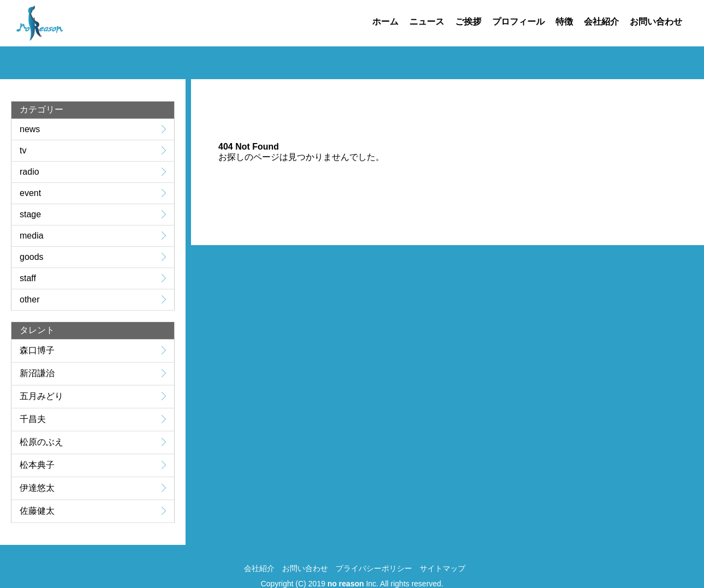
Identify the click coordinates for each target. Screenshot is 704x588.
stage (30, 214)
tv (23, 150)
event (30, 193)
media (32, 236)
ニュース (427, 22)
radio (29, 172)
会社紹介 (601, 22)
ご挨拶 (468, 22)
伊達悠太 (37, 488)
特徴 (564, 22)
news (30, 129)
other (29, 299)
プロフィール (518, 22)
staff (28, 278)
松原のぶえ (41, 442)
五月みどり (41, 396)
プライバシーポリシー (374, 568)
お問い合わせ (656, 22)
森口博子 (37, 350)
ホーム (385, 22)
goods (32, 257)
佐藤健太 (37, 511)
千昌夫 (33, 419)
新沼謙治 (37, 373)
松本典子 (37, 465)
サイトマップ (443, 568)
